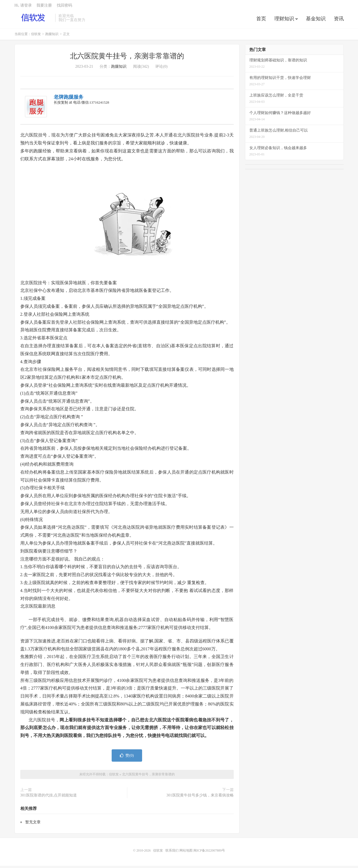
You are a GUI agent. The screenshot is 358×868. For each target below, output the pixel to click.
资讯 (339, 20)
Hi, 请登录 (23, 7)
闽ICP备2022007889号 (209, 853)
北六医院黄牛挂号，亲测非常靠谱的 (127, 58)
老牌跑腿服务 (69, 99)
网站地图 (186, 853)
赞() (127, 758)
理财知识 (284, 20)
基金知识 (316, 20)
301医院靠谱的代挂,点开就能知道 (49, 797)
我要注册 (44, 7)
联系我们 (172, 853)
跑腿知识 (52, 36)
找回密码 (64, 7)
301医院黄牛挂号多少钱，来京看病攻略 (200, 797)
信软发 (34, 19)
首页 (261, 20)
